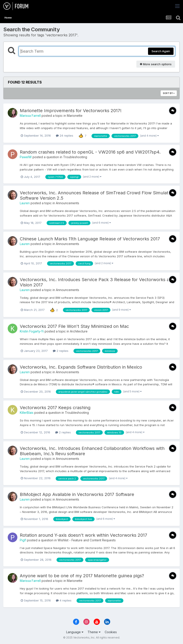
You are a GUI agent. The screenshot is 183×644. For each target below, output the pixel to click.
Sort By (169, 93)
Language (75, 632)
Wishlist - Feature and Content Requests (87, 540)
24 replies (65, 135)
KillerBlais (27, 413)
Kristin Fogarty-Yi (32, 331)
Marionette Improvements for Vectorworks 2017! (71, 111)
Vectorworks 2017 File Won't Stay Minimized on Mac (74, 326)
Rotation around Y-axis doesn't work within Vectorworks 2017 (83, 535)
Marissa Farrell (30, 116)
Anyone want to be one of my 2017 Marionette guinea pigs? (82, 576)
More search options (156, 64)
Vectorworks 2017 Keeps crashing (55, 408)
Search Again (161, 51)
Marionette (75, 116)
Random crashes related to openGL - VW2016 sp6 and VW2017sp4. (90, 152)
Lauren (25, 203)
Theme (94, 632)
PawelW (26, 157)
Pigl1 (23, 540)
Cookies (111, 632)
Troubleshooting (75, 157)
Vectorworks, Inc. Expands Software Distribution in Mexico (81, 367)
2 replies (61, 351)
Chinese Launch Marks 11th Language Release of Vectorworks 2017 (90, 239)
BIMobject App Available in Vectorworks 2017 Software (77, 494)
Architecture (79, 331)
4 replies (64, 600)
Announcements (68, 203)
